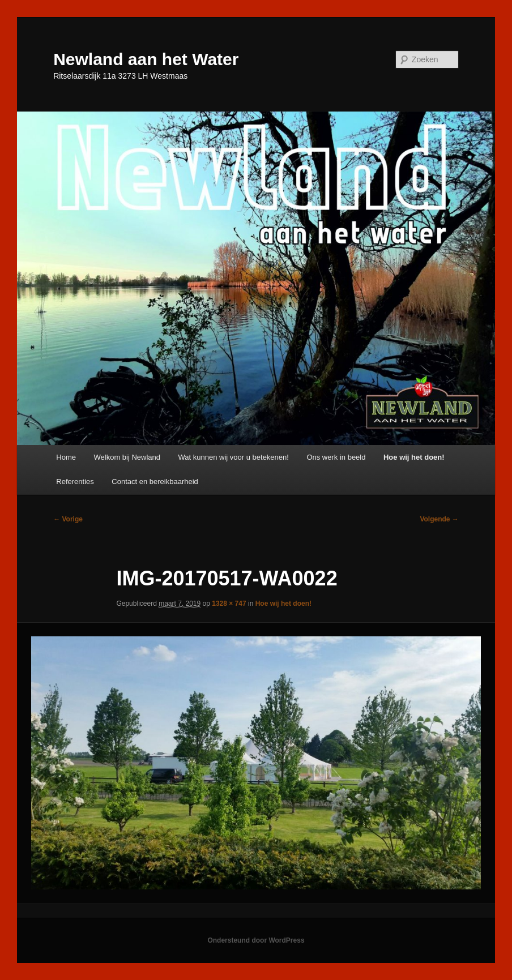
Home (66, 457)
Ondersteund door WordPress (256, 940)
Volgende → (439, 519)
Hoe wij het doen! (414, 457)
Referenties (75, 482)
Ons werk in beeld (336, 457)
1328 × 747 (229, 604)
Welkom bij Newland (127, 457)
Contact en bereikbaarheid (155, 482)
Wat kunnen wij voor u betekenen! (234, 457)
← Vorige (68, 519)
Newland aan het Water (146, 59)
